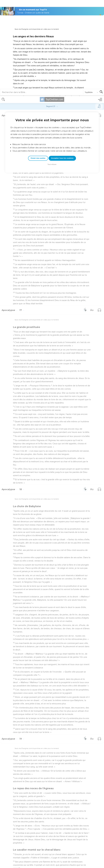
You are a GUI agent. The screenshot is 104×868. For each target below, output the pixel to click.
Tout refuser (52, 69)
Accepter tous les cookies (62, 62)
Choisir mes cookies (38, 62)
